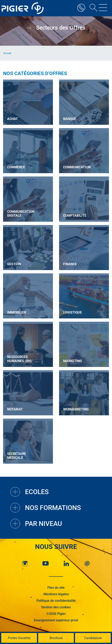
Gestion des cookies (56, 607)
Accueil (7, 53)
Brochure (56, 638)
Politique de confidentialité (56, 601)
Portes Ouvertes (19, 638)
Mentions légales (56, 594)
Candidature (93, 638)
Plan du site (56, 588)
